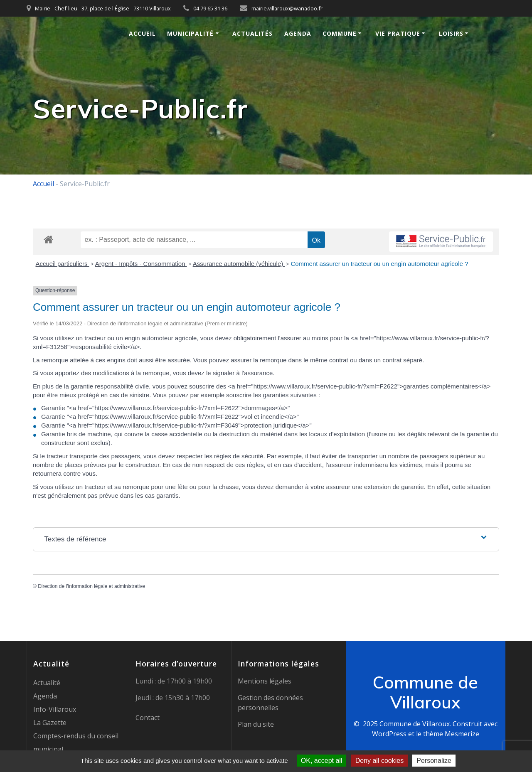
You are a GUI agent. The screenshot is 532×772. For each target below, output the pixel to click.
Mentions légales (265, 681)
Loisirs (451, 33)
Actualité (47, 683)
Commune (340, 33)
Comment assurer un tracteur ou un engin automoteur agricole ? (379, 264)
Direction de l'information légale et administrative (91, 586)
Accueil (142, 33)
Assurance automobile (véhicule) (239, 264)
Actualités (252, 33)
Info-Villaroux (55, 709)
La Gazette (50, 723)
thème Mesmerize (451, 734)
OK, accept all (322, 761)
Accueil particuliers (63, 264)
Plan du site (256, 724)
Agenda (298, 33)
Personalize (434, 761)
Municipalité (190, 33)
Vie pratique (398, 33)
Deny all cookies (380, 761)
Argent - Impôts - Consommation (141, 264)
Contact (148, 718)
